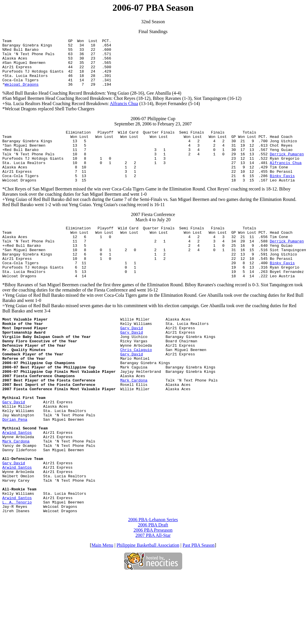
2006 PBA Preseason (153, 600)
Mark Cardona (134, 424)
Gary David (132, 361)
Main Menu (102, 615)
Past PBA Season (198, 615)
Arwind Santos (17, 486)
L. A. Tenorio (17, 570)
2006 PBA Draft (153, 594)
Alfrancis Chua (124, 113)
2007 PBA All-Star (153, 605)
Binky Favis (282, 195)
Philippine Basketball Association (148, 615)
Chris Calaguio (136, 387)
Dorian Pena (15, 471)
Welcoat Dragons (22, 94)
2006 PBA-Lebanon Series (153, 589)
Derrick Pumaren (287, 169)
